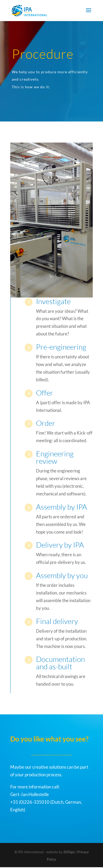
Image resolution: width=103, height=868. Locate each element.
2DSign (69, 852)
